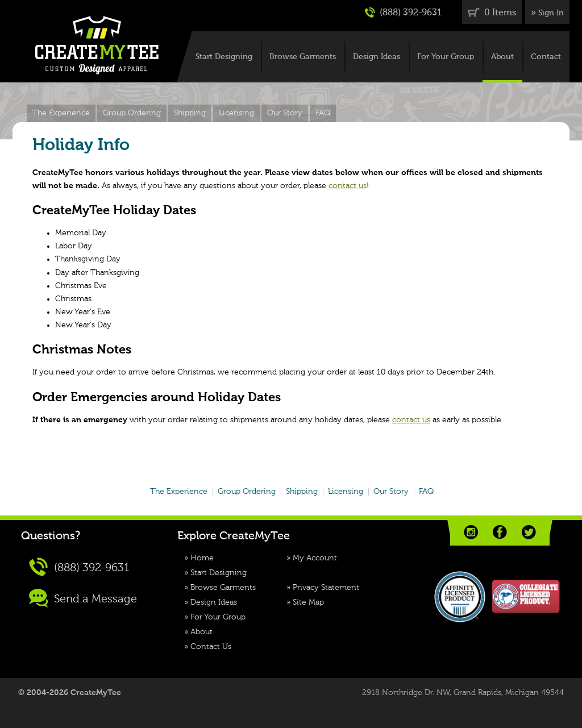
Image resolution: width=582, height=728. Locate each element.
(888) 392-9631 (403, 13)
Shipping (190, 113)
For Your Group (446, 57)
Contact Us (211, 647)
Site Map (308, 602)
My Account (315, 558)
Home (202, 558)
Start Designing (224, 57)
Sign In (551, 13)
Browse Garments (303, 57)
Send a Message (83, 598)
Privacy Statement (326, 588)
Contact (546, 57)
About (502, 57)
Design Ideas (377, 57)
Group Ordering (132, 113)
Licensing (236, 113)
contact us (348, 186)
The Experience (61, 113)
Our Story (285, 113)
